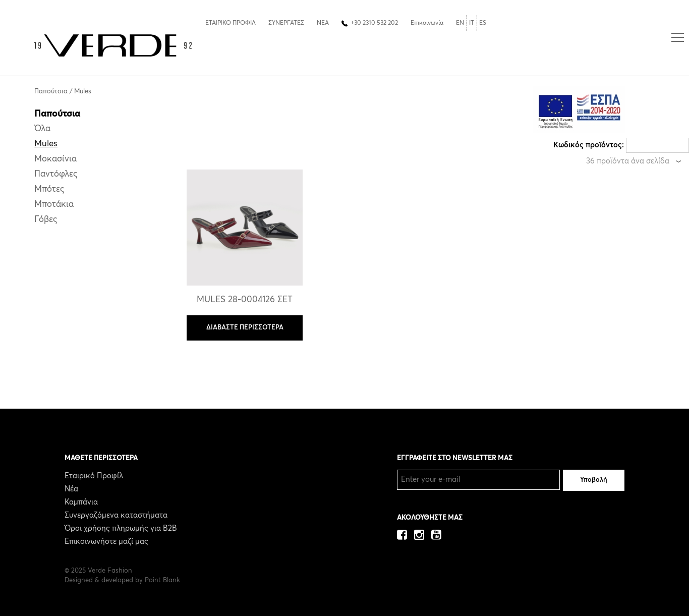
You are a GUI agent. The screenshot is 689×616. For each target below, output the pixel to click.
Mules (83, 92)
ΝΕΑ (323, 23)
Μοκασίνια (55, 159)
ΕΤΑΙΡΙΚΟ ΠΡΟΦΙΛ (231, 23)
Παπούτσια (51, 92)
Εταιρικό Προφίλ (94, 476)
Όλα (42, 129)
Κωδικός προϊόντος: (589, 145)
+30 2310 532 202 (374, 23)
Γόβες (46, 220)
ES (483, 23)
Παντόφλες (56, 174)
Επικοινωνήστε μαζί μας (106, 542)
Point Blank (162, 580)
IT (472, 23)
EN (460, 23)
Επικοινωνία (427, 23)
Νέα (71, 489)
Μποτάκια (54, 205)
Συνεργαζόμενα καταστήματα (116, 515)
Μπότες (49, 189)
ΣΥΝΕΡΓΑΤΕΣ (286, 23)
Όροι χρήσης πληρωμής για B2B (121, 528)
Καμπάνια (81, 502)
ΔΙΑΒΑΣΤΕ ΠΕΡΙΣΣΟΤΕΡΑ (245, 328)
